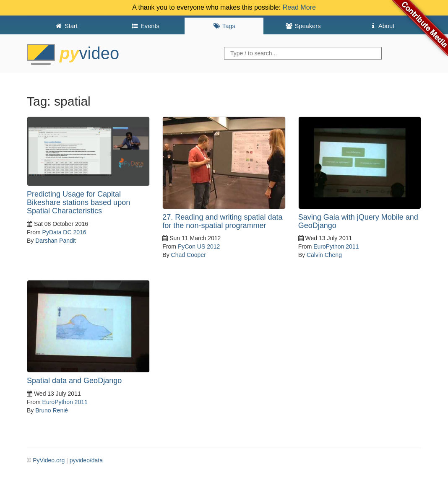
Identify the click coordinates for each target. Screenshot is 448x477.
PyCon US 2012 (199, 246)
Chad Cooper (189, 255)
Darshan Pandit (56, 241)
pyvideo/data (86, 460)
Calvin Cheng (324, 255)
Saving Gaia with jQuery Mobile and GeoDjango (358, 221)
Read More (299, 7)
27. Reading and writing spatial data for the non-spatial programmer (222, 221)
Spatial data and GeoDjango (74, 381)
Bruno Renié (52, 410)
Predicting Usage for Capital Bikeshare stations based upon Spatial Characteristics (78, 202)
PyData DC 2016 (64, 232)
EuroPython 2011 (336, 246)
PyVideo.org (49, 460)
